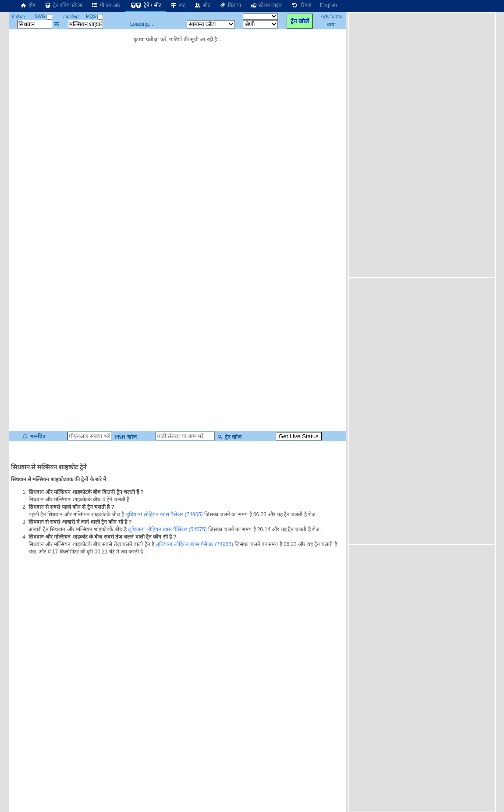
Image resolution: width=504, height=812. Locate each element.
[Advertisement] (401, 144)
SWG (43, 16)
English (328, 5)
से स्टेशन (18, 17)
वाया (331, 25)
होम (28, 5)
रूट (178, 5)
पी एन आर (106, 5)
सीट (202, 5)
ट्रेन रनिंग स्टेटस (63, 5)
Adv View (331, 17)
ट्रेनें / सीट (145, 5)
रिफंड (301, 5)
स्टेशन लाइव (266, 5)
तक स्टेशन (72, 17)
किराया (230, 5)
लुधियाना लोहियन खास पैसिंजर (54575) (167, 529)
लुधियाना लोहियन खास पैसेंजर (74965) (164, 514)
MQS (94, 16)
